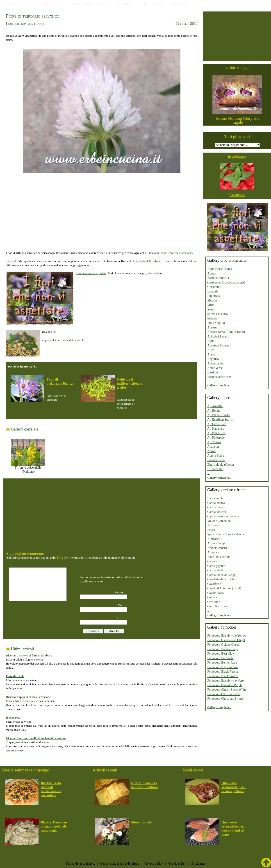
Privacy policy (154, 864)
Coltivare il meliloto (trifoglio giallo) (130, 383)
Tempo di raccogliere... (80, 864)
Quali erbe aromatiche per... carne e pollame (233, 787)
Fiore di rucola (15, 676)
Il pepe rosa (13, 718)
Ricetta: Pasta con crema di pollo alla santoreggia (54, 826)
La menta (237, 195)
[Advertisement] (102, 211)
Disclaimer (198, 864)
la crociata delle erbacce (148, 261)
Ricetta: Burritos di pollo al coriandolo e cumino (36, 738)
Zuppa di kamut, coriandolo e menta (63, 340)
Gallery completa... (219, 385)
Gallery (28, 4)
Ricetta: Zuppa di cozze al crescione (28, 697)
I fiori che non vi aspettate (91, 273)
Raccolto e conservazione (175, 4)
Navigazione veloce (86, 4)
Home (10, 4)
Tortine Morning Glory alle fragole (237, 120)
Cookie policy (177, 864)
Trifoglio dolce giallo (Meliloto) (28, 468)
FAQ (60, 558)
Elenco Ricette (52, 4)
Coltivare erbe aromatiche (128, 4)
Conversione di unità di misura (120, 864)
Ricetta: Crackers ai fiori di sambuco (29, 655)
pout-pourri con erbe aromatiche (173, 253)
